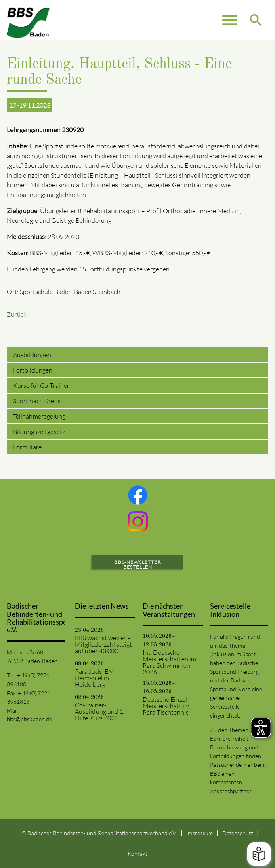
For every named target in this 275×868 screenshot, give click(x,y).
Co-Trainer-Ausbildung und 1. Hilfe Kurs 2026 (100, 711)
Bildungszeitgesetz (39, 432)
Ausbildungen (32, 355)
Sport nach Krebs (37, 401)
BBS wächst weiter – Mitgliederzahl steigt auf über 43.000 (103, 644)
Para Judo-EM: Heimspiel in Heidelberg (95, 678)
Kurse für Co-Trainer (41, 385)
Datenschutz (238, 833)
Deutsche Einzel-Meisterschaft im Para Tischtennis (166, 706)
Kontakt (137, 854)
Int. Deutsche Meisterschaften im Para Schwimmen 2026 (169, 662)
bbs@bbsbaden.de (29, 719)
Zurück (17, 314)
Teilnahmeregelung (39, 416)
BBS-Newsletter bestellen (138, 564)
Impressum (199, 833)
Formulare (27, 447)
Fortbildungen (33, 370)
